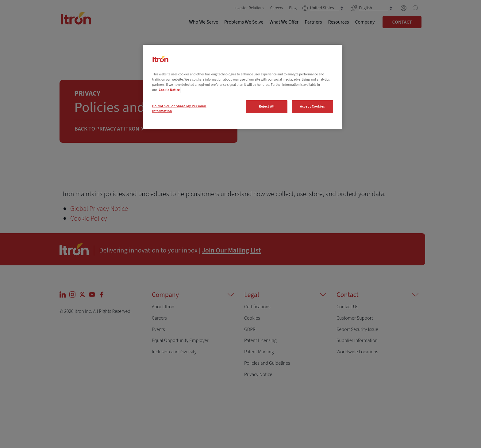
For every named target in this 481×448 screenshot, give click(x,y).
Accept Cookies (312, 106)
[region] (243, 87)
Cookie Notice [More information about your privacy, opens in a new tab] (169, 90)
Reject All (267, 106)
